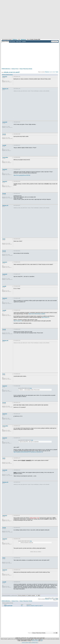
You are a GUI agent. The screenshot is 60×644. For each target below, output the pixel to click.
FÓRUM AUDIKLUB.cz (6, 69)
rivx (22, 606)
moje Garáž (18, 42)
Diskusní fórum (5, 42)
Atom (42, 640)
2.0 (38, 640)
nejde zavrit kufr (8, 606)
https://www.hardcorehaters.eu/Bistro (37, 314)
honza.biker (5, 157)
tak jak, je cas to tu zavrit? (12, 72)
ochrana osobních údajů (26, 643)
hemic (4, 239)
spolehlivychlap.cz (35, 643)
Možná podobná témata (7, 75)
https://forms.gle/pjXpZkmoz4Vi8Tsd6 (22, 175)
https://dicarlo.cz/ (45, 317)
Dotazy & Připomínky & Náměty (26, 69)
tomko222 (5, 122)
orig (31, 388)
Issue (4, 374)
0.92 (36, 640)
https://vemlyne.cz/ (18, 321)
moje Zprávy (12, 42)
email (41, 641)
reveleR (4, 145)
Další (57, 72)
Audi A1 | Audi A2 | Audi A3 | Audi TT (35, 606)
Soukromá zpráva (35, 641)
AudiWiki (24, 42)
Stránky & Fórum (15, 69)
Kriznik (4, 134)
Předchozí (47, 72)
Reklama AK (5, 89)
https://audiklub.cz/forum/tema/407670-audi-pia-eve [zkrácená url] (28, 452)
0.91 (33, 640)
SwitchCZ (5, 77)
